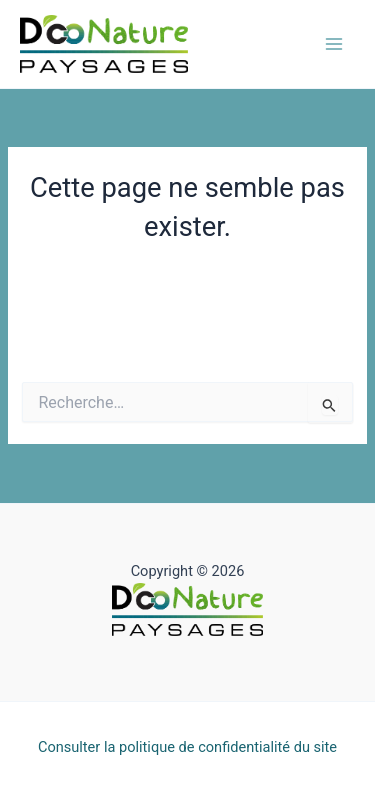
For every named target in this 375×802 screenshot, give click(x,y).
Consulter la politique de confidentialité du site (187, 747)
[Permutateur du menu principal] (334, 44)
